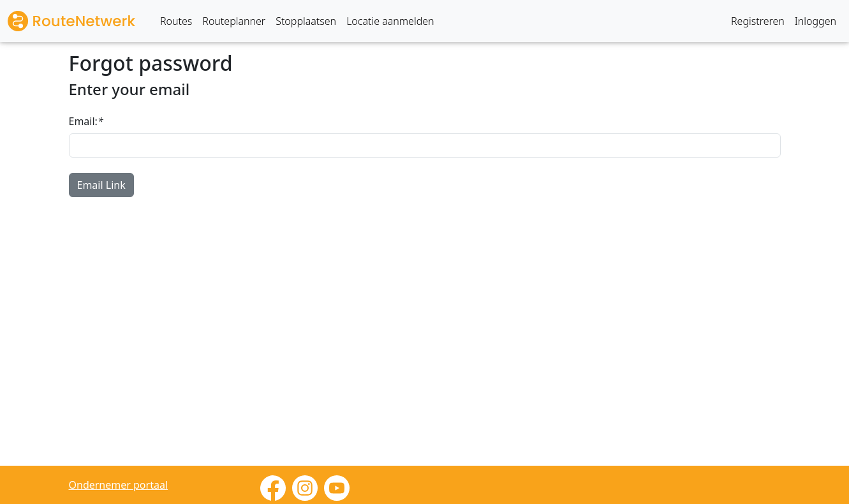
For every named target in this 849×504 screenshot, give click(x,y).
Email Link (101, 185)
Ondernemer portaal (119, 485)
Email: (86, 121)
